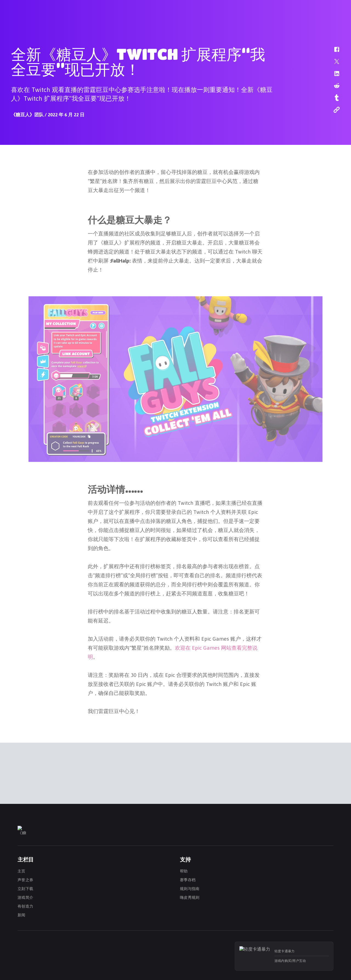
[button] (333, 52)
